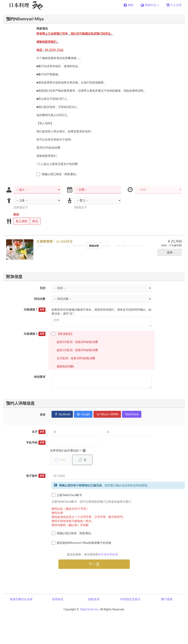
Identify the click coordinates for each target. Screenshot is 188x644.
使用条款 (58, 599)
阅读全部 (94, 246)
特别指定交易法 (130, 599)
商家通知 (42, 28)
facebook (62, 414)
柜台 (34, 221)
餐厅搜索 (167, 599)
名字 (39, 432)
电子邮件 (36, 476)
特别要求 (40, 377)
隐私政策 (94, 599)
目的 (43, 288)
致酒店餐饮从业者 (21, 599)
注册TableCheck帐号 (67, 495)
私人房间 (20, 221)
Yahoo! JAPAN (107, 414)
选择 (171, 252)
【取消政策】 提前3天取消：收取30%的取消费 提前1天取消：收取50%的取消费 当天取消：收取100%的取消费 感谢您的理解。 (75, 350)
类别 (16, 214)
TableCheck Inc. (90, 609)
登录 (43, 415)
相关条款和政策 (108, 554)
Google (83, 414)
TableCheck (132, 414)
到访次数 (40, 299)
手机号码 (36, 443)
